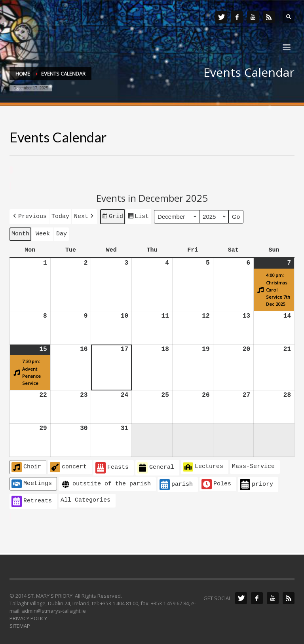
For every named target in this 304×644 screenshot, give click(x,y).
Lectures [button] (203, 465)
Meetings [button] (32, 482)
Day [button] (62, 233)
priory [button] (256, 483)
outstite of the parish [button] (106, 483)
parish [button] (176, 483)
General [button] (156, 466)
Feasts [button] (112, 466)
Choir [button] (26, 466)
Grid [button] (112, 217)
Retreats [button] (32, 500)
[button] (29, 216)
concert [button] (68, 466)
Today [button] (60, 216)
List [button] (138, 217)
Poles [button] (216, 483)
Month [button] (20, 233)
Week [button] (43, 233)
